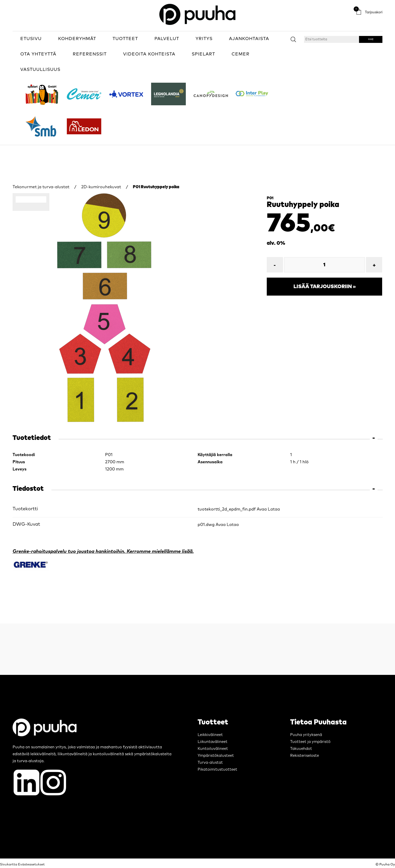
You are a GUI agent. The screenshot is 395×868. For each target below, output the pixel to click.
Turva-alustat (210, 763)
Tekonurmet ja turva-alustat (41, 187)
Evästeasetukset (31, 865)
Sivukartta (9, 865)
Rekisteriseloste (305, 756)
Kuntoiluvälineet (213, 749)
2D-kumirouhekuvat (101, 187)
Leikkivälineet (210, 735)
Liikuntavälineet (213, 742)
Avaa (262, 509)
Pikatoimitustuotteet (217, 770)
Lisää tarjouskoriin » (325, 287)
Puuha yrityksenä (306, 735)
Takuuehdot (301, 749)
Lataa (274, 509)
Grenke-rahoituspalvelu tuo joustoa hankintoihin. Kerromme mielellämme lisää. (103, 551)
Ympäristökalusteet (216, 756)
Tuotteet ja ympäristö (310, 742)
